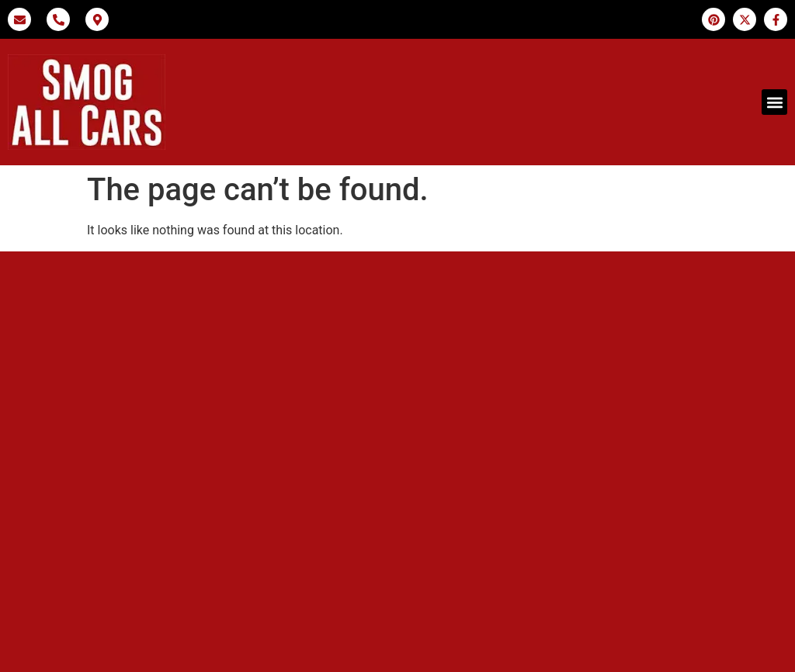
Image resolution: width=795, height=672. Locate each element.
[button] (774, 102)
